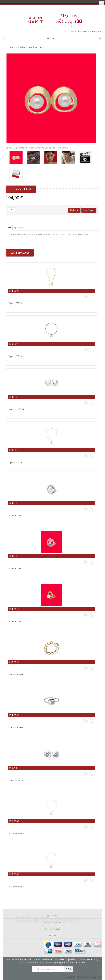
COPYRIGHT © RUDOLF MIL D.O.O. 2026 (84, 977)
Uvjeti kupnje (52, 916)
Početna (12, 47)
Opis (9, 228)
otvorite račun (95, 31)
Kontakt (53, 935)
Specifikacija (20, 228)
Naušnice (22, 47)
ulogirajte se (81, 31)
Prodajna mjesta (53, 929)
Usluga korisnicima (53, 922)
